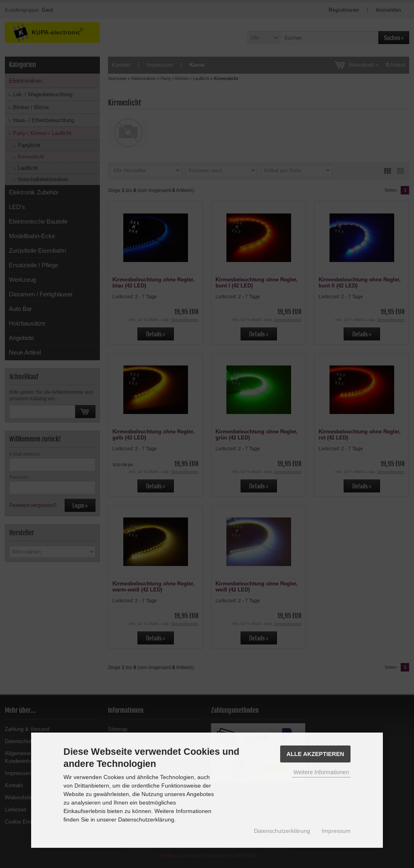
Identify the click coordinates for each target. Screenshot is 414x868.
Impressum (336, 831)
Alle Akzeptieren (316, 754)
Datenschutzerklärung (282, 831)
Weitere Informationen (321, 772)
